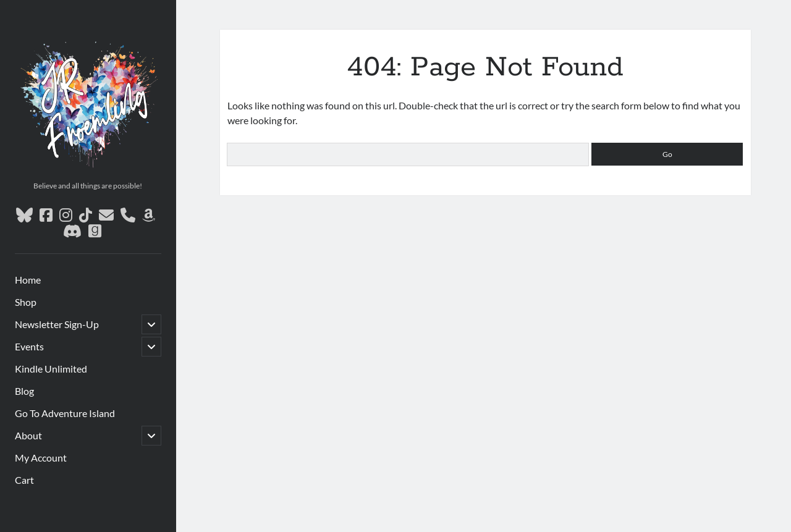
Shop (26, 302)
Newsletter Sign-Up (57, 324)
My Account (41, 458)
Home (28, 280)
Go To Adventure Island (65, 413)
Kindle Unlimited (51, 369)
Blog (24, 391)
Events (29, 346)
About (28, 435)
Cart (24, 480)
